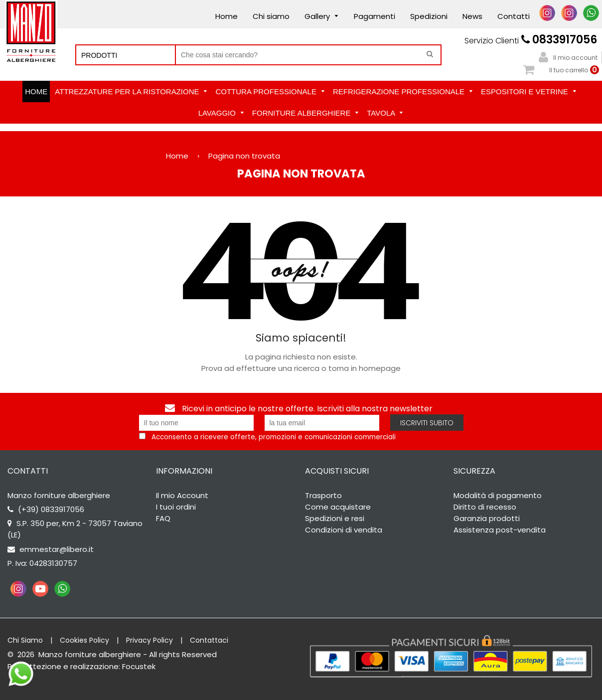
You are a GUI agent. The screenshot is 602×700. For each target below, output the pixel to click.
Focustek (139, 666)
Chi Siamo (25, 640)
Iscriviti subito (427, 423)
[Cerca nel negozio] (308, 55)
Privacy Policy (150, 640)
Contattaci (209, 640)
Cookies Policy (84, 640)
